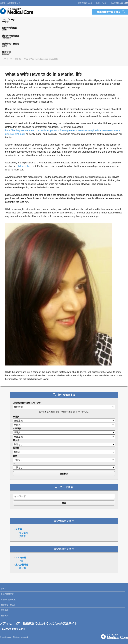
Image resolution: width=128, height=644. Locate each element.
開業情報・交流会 (8, 605)
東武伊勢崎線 (22, 565)
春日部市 (23, 533)
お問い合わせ (101, 3)
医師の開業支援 (7, 594)
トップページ (6, 59)
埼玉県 (19, 529)
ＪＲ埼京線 (21, 558)
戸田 (21, 561)
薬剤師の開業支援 (8, 600)
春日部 (22, 568)
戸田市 (22, 536)
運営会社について (85, 3)
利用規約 (4, 616)
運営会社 (4, 610)
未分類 (18, 59)
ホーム (4, 589)
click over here (24, 166)
